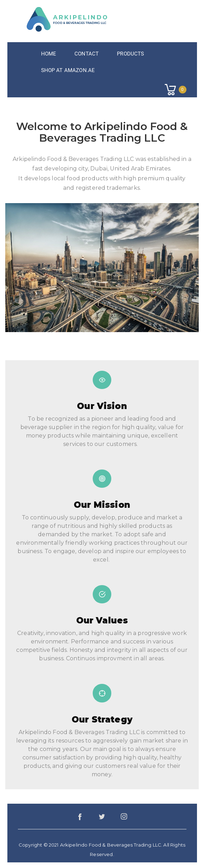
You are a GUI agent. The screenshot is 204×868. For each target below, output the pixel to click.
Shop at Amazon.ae (68, 70)
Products (130, 54)
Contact (87, 54)
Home (49, 54)
